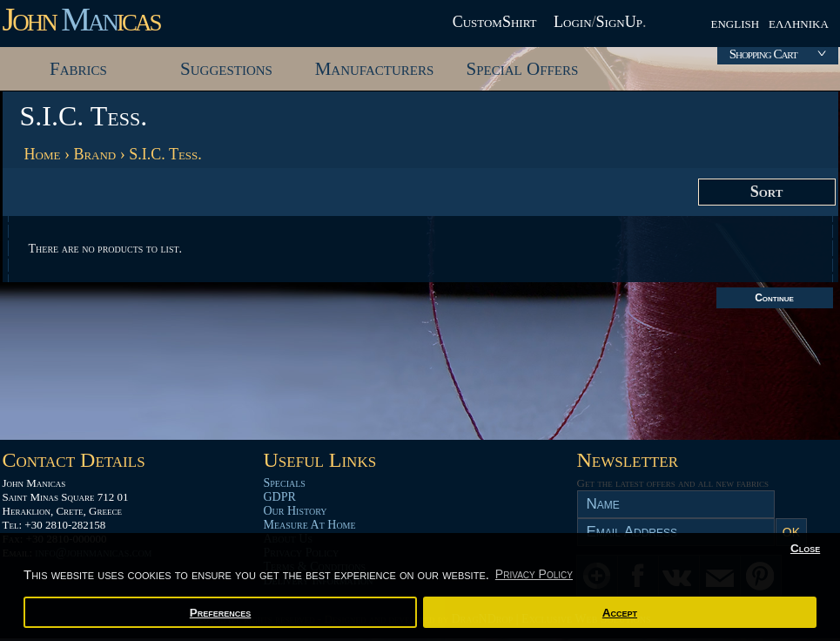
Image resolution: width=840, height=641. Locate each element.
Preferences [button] (221, 613)
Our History (296, 511)
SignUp (619, 22)
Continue (774, 298)
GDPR (280, 497)
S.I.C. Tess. (165, 154)
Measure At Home (310, 525)
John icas (81, 19)
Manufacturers (375, 69)
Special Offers (523, 69)
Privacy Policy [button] (534, 574)
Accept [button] (620, 613)
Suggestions (226, 69)
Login (573, 22)
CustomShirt (495, 22)
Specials (285, 483)
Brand (94, 154)
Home (43, 154)
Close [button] (805, 548)
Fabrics (78, 69)
